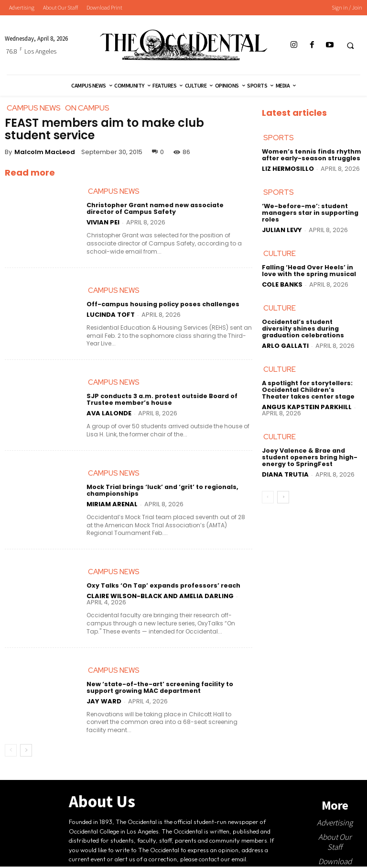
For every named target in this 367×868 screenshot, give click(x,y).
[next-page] (26, 752)
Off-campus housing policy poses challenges (161, 305)
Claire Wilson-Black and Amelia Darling (160, 598)
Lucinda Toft (111, 315)
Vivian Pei (103, 223)
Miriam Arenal (112, 505)
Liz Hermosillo (288, 169)
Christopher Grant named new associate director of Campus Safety (167, 209)
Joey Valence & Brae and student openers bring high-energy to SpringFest (308, 457)
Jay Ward (104, 703)
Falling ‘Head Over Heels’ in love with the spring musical (308, 271)
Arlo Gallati (285, 346)
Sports (279, 138)
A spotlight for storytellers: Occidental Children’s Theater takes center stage (311, 390)
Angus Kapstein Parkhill (307, 406)
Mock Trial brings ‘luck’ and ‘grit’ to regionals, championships (162, 492)
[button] (350, 45)
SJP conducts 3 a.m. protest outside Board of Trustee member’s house (160, 401)
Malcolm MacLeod (45, 152)
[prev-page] (11, 752)
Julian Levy (282, 230)
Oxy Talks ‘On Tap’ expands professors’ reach (161, 587)
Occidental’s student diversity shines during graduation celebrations (311, 329)
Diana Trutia (285, 474)
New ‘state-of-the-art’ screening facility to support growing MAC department (157, 690)
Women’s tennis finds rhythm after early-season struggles (310, 156)
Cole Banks (282, 284)
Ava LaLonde (109, 414)
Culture (280, 254)
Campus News (114, 192)
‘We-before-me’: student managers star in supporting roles (309, 213)
